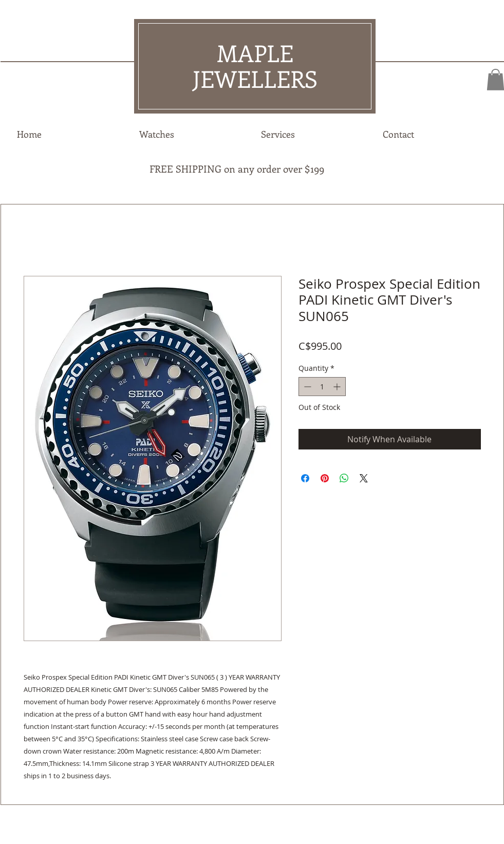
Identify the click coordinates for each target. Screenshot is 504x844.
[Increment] (338, 387)
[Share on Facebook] (305, 478)
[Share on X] (364, 478)
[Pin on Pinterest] (325, 478)
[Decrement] (306, 387)
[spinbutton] (322, 387)
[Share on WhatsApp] (344, 478)
